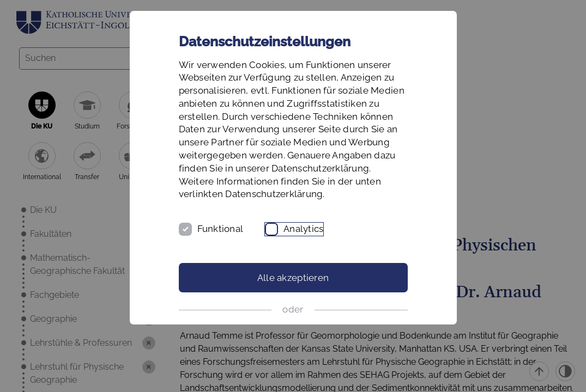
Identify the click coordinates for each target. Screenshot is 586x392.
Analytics (303, 229)
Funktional (220, 229)
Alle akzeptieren (293, 278)
